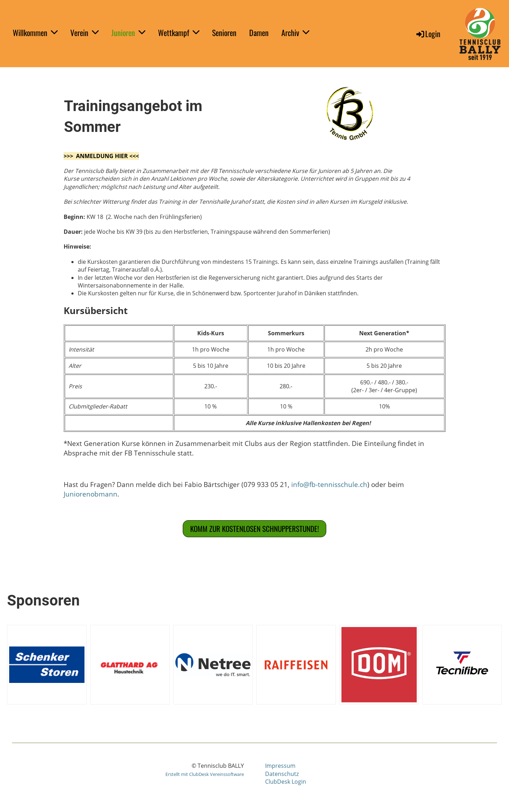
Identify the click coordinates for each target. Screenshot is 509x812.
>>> (70, 156)
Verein (84, 33)
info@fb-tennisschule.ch (329, 484)
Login (428, 34)
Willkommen (35, 33)
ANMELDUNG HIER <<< (107, 156)
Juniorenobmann (90, 494)
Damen (259, 33)
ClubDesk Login (286, 782)
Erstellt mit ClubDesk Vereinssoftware (205, 774)
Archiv (295, 33)
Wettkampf (179, 33)
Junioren (128, 33)
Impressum (280, 766)
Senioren (224, 33)
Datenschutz (282, 774)
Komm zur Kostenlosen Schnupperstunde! (255, 529)
